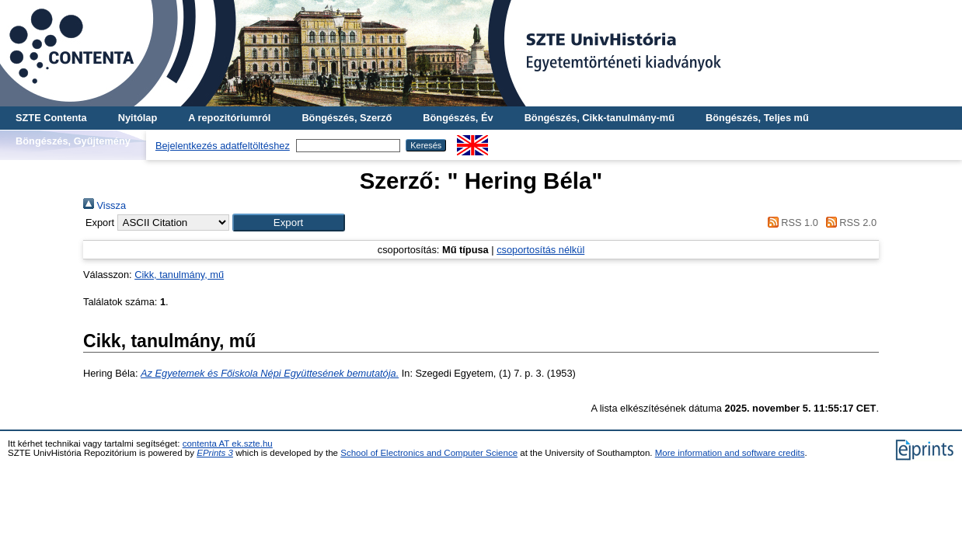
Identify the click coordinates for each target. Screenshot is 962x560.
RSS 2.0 (849, 223)
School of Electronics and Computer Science (429, 453)
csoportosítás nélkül (540, 250)
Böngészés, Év (458, 118)
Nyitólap (138, 118)
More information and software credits (730, 453)
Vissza (105, 205)
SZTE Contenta (51, 118)
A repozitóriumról (229, 118)
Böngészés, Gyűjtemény (73, 141)
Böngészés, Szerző (347, 118)
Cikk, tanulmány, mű (179, 275)
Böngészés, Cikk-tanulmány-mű (600, 118)
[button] (289, 223)
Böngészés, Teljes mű (757, 118)
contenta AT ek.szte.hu (228, 443)
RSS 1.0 (790, 223)
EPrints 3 (215, 453)
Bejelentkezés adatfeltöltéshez (223, 146)
